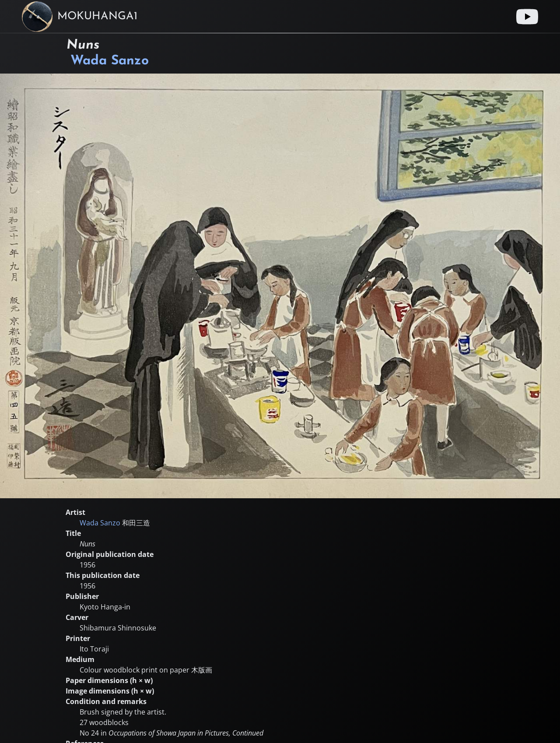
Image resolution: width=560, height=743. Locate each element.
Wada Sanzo (110, 61)
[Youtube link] (527, 17)
